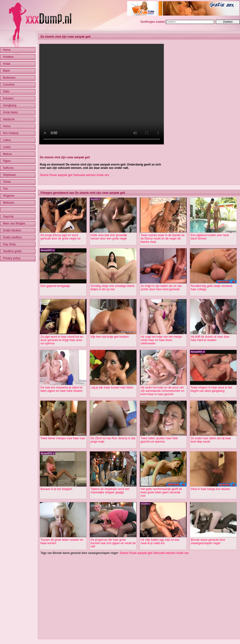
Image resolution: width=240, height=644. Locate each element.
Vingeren (9, 196)
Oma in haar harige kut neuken (210, 489)
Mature (7, 154)
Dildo (6, 91)
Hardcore (9, 119)
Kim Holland (11, 133)
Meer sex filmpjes (14, 223)
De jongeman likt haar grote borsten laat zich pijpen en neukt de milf (113, 543)
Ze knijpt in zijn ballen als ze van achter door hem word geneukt (161, 288)
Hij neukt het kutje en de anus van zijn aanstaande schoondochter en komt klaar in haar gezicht (163, 391)
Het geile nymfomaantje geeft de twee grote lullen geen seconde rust (161, 492)
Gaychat (8, 217)
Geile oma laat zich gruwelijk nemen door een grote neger (109, 237)
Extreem (8, 98)
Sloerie (44, 175)
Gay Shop (9, 244)
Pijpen (7, 161)
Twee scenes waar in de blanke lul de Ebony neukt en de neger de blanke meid (163, 239)
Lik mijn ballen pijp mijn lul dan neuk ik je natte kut (160, 541)
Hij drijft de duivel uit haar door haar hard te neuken (210, 338)
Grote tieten (10, 112)
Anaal (7, 64)
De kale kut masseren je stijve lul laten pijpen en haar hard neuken (61, 389)
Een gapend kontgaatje (55, 286)
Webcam (9, 203)
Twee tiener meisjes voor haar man (63, 438)
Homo (7, 126)
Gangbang (10, 105)
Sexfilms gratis (12, 251)
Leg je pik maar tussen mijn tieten (112, 388)
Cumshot (9, 85)
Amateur (8, 57)
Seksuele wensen (84, 175)
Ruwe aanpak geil (61, 175)
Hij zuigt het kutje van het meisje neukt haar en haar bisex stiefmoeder (161, 340)
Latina (7, 140)
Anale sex (103, 175)
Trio (5, 189)
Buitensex (9, 78)
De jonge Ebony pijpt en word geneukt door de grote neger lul (60, 237)
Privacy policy (12, 258)
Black (6, 71)
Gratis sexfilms (12, 237)
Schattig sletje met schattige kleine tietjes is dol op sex (113, 288)
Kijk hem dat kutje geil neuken (110, 337)
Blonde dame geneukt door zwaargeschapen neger (208, 541)
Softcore (8, 168)
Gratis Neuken (12, 230)
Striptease (9, 175)
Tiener (7, 182)
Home (7, 50)
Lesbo (7, 147)
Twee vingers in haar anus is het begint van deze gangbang (211, 389)
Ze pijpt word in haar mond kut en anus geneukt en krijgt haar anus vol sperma (62, 340)
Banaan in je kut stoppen (56, 489)
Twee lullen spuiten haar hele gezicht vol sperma (159, 440)
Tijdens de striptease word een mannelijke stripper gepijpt (110, 491)
